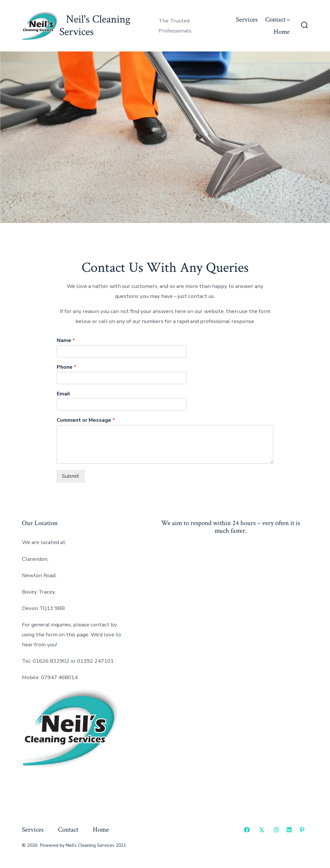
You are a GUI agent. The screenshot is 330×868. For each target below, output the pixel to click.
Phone (66, 367)
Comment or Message (86, 420)
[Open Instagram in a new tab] (276, 830)
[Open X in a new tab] (262, 830)
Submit (71, 476)
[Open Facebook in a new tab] (247, 830)
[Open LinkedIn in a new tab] (289, 830)
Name (66, 341)
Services (247, 19)
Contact (277, 19)
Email (63, 394)
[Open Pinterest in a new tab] (302, 830)
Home (282, 32)
